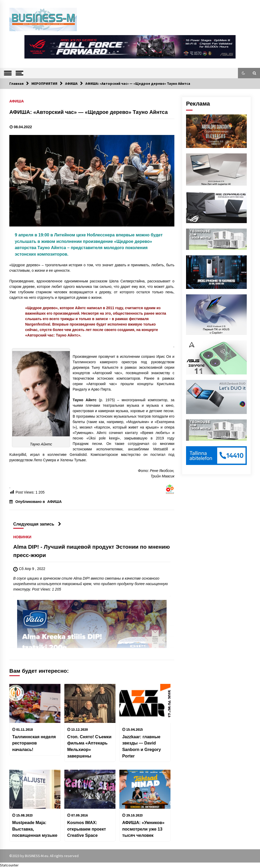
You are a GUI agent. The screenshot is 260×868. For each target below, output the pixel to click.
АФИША (17, 101)
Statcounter (9, 865)
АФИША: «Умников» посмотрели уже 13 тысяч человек (143, 829)
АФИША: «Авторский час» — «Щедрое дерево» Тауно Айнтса (88, 112)
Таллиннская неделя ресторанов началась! (34, 743)
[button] (243, 73)
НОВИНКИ (22, 537)
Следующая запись (37, 524)
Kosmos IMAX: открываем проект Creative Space (87, 829)
